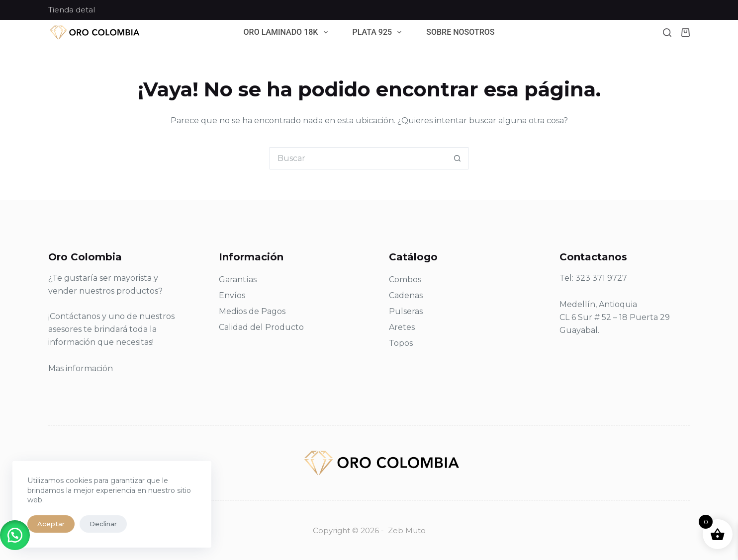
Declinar (103, 524)
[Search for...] (358, 158)
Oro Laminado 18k (288, 33)
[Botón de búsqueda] (457, 158)
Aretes (402, 327)
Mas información (81, 368)
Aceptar (51, 524)
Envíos (232, 295)
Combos (405, 280)
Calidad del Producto (261, 327)
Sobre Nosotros (460, 33)
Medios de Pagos (252, 311)
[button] (15, 535)
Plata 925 (379, 33)
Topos (401, 343)
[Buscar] (667, 33)
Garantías (238, 280)
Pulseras (406, 311)
